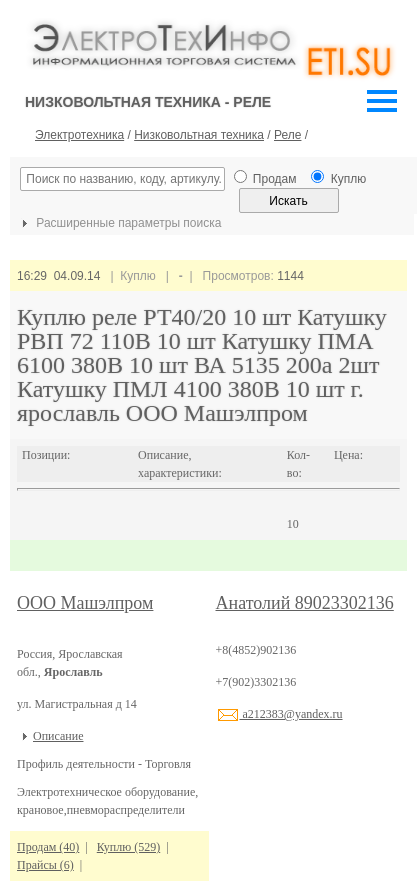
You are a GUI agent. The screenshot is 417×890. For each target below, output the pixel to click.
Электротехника (79, 135)
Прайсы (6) (45, 865)
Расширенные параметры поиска (119, 223)
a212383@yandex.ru (279, 714)
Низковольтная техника (199, 135)
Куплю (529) (128, 847)
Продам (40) (48, 847)
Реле (287, 135)
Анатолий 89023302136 (305, 603)
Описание (58, 736)
